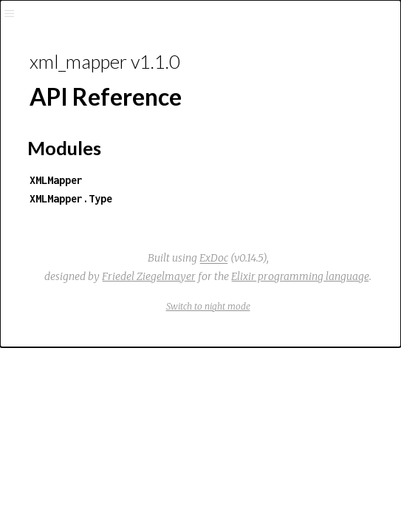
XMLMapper (56, 180)
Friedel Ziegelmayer (149, 276)
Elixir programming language (300, 276)
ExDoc (214, 258)
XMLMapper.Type (71, 198)
